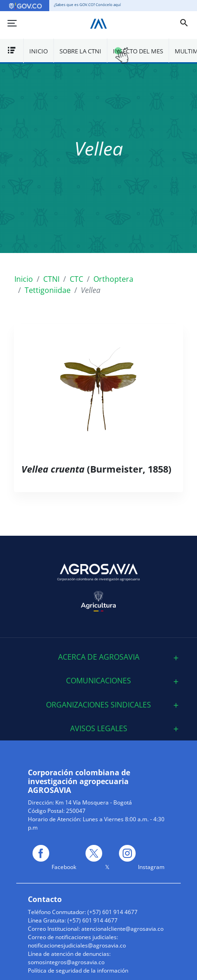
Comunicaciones (98, 681)
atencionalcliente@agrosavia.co (122, 929)
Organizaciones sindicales (98, 705)
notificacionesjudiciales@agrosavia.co (77, 945)
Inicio (39, 51)
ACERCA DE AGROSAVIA (99, 657)
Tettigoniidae (48, 290)
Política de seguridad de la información (78, 970)
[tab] (98, 657)
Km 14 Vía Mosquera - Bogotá (94, 802)
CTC (76, 279)
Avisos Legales (99, 729)
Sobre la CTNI (80, 51)
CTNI (51, 279)
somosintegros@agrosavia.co (66, 962)
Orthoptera (113, 279)
